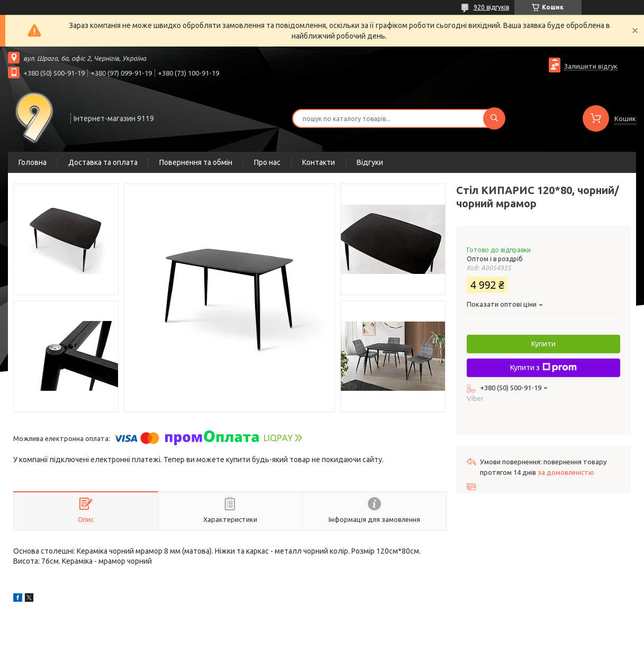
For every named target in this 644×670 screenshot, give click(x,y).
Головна (33, 162)
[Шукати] (494, 118)
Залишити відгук (591, 66)
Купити (543, 344)
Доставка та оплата (103, 162)
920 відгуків (491, 7)
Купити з (543, 368)
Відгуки (370, 162)
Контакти (319, 162)
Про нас (267, 162)
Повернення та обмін (196, 162)
